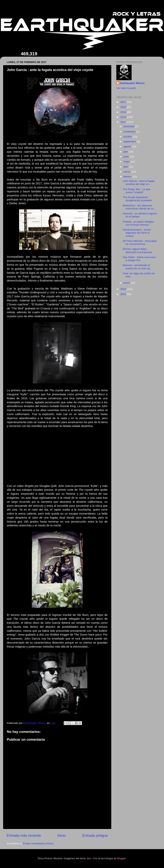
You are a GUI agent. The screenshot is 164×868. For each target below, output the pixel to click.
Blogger (121, 858)
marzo (127, 172)
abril (126, 167)
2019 (124, 112)
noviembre (130, 132)
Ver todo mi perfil (126, 88)
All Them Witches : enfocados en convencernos (140, 242)
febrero (128, 177)
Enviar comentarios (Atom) (38, 843)
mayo (127, 162)
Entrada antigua (95, 835)
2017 (124, 122)
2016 (124, 289)
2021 (124, 102)
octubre (128, 137)
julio (126, 152)
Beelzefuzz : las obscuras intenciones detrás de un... (139, 207)
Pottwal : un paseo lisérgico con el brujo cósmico (138, 223)
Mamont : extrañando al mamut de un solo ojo (137, 267)
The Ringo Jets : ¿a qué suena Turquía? (137, 191)
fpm (89, 858)
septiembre (130, 142)
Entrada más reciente (24, 835)
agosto (128, 146)
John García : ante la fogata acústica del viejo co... (139, 183)
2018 (124, 117)
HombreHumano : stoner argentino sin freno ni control (137, 233)
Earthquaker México (132, 83)
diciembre (129, 126)
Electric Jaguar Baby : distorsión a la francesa (137, 250)
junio (126, 157)
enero (127, 283)
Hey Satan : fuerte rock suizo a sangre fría (139, 259)
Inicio (62, 835)
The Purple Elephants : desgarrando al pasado (137, 199)
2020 (124, 107)
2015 (124, 294)
